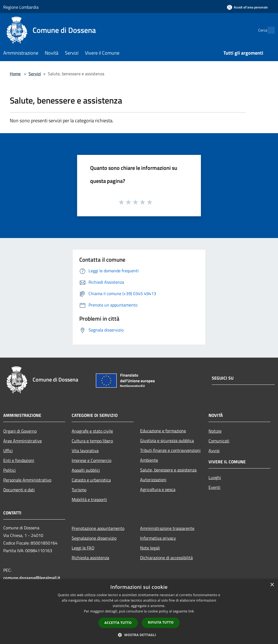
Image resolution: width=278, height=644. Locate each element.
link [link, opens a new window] (191, 611)
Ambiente (149, 460)
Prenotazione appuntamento (98, 528)
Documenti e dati (19, 490)
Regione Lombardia (21, 7)
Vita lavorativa (85, 451)
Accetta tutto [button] (118, 623)
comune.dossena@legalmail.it (32, 578)
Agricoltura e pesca (158, 489)
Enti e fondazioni (19, 460)
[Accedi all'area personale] (247, 7)
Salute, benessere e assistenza (168, 470)
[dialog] (139, 612)
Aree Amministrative (23, 441)
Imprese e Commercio (91, 460)
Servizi (35, 74)
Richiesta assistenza (90, 558)
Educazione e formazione (163, 431)
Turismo (79, 490)
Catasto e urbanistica (91, 480)
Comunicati (219, 441)
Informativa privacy (158, 538)
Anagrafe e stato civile (92, 431)
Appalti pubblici (86, 470)
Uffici (8, 451)
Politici (10, 470)
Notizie (215, 431)
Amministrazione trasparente (167, 528)
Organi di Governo (20, 431)
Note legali (150, 548)
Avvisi (214, 451)
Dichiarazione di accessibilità (166, 558)
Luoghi (215, 477)
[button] (139, 635)
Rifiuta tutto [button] (161, 622)
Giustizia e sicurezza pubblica (167, 440)
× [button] (272, 585)
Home (15, 74)
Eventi (214, 487)
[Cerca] (268, 30)
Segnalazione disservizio (94, 538)
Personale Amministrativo (27, 480)
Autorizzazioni (153, 480)
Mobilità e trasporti (89, 499)
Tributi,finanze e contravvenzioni (170, 450)
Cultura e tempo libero (92, 441)
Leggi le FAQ (83, 548)
